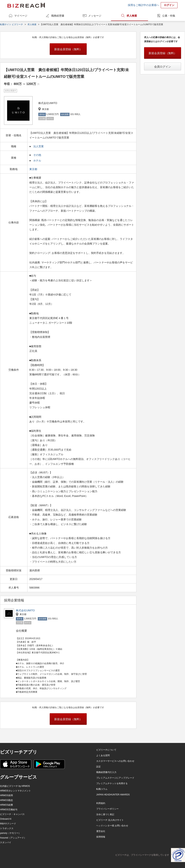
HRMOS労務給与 (9, 810)
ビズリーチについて (106, 750)
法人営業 (38, 146)
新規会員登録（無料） (68, 49)
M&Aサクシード (8, 824)
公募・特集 (169, 16)
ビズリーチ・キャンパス (12, 814)
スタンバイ (6, 842)
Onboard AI (6, 819)
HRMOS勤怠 (6, 800)
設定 (98, 767)
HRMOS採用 (6, 795)
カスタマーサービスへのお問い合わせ (115, 761)
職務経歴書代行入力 (106, 772)
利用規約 (101, 803)
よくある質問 (103, 755)
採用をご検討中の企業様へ (144, 5)
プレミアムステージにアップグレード (115, 778)
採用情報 (101, 837)
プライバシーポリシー (107, 809)
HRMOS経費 (6, 805)
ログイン (169, 5)
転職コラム (102, 789)
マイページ (21, 16)
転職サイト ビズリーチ (11, 24)
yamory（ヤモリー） (10, 833)
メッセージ (95, 16)
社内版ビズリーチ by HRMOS (15, 786)
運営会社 (101, 831)
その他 (37, 155)
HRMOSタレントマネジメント (15, 791)
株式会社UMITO (25, 610)
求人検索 (132, 16)
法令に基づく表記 (105, 814)
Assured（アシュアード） (13, 838)
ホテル (37, 161)
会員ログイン (163, 67)
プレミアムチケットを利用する (112, 783)
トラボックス (7, 828)
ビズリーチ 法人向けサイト (110, 820)
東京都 (34, 169)
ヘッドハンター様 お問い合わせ (112, 826)
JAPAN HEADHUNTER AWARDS (113, 795)
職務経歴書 (58, 16)
